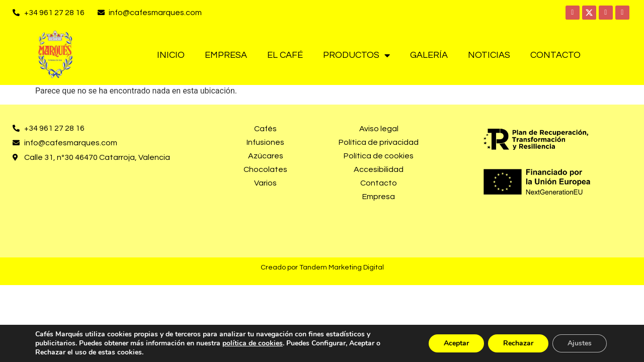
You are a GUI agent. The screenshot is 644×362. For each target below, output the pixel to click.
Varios (265, 183)
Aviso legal (379, 129)
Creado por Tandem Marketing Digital (322, 267)
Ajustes (580, 343)
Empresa (226, 55)
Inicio (171, 55)
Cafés (265, 129)
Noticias (489, 55)
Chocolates (265, 169)
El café (285, 55)
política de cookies (253, 343)
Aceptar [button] (456, 343)
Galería (429, 55)
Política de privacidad (379, 142)
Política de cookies (379, 156)
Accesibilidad (379, 169)
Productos (356, 55)
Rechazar (518, 343)
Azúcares (266, 156)
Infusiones (265, 142)
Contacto (555, 55)
